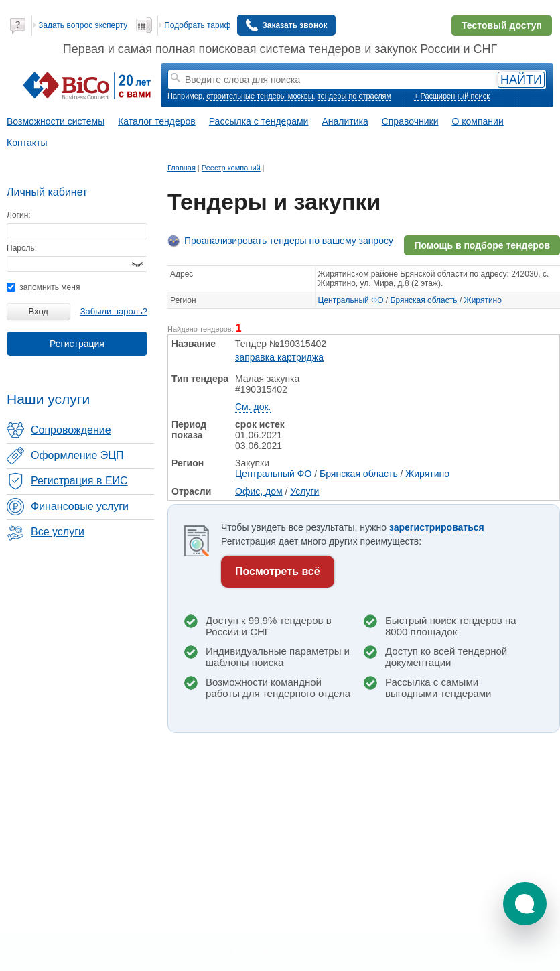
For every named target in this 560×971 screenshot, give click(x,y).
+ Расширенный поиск (452, 96)
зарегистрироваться (437, 527)
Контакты (27, 143)
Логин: (19, 215)
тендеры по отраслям (354, 96)
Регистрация (77, 344)
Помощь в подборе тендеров (482, 245)
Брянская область (424, 300)
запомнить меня (43, 287)
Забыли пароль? (114, 311)
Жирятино (483, 300)
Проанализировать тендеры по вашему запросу (289, 241)
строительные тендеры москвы (260, 96)
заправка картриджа (279, 357)
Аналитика (345, 121)
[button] (525, 904)
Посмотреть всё (278, 571)
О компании (478, 121)
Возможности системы (56, 121)
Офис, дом (259, 491)
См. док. (253, 407)
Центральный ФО (351, 300)
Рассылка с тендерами (259, 121)
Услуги (304, 491)
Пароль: (22, 248)
